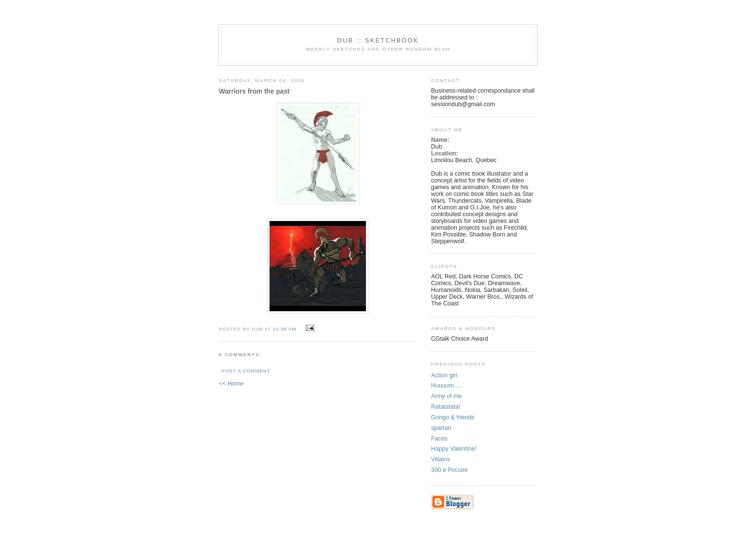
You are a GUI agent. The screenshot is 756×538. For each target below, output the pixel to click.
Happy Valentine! (454, 449)
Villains (440, 459)
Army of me (446, 396)
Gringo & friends (453, 417)
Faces (439, 439)
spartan (441, 428)
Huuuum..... (446, 386)
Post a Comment (246, 371)
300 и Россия (449, 470)
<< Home (231, 384)
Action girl (444, 375)
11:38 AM (285, 329)
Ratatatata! (446, 407)
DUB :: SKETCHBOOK (378, 41)
